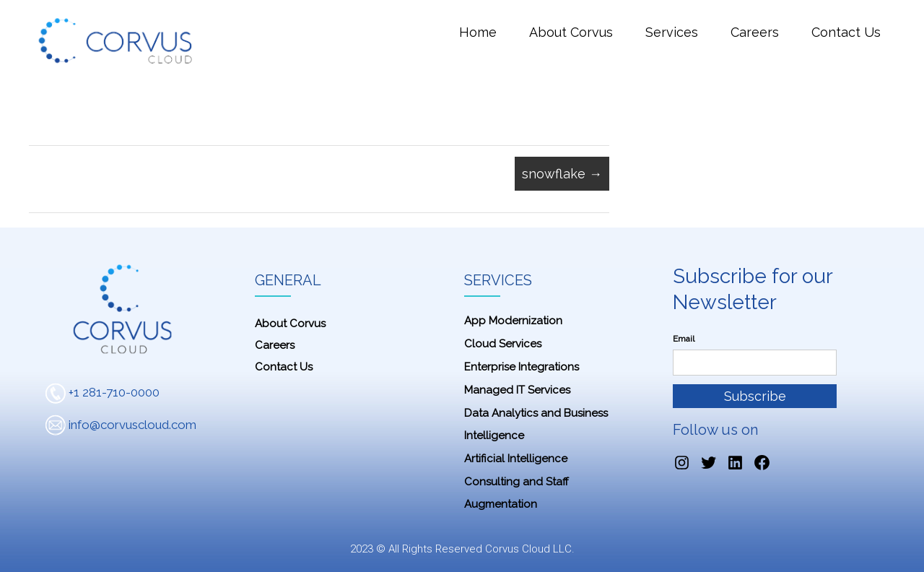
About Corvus (571, 32)
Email (684, 339)
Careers (755, 32)
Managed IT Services (517, 390)
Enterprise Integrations (522, 367)
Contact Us (846, 32)
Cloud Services (503, 344)
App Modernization (513, 321)
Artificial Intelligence (516, 459)
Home (478, 32)
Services (672, 32)
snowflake (562, 174)
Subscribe (755, 396)
